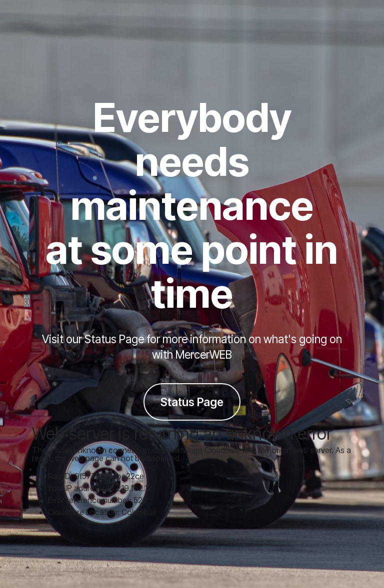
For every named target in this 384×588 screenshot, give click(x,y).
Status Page (192, 402)
